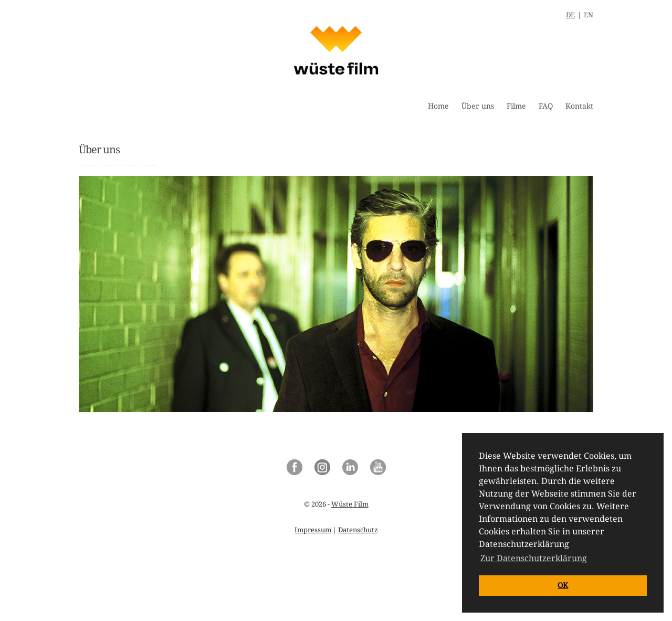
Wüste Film (350, 504)
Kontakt (579, 106)
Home (438, 106)
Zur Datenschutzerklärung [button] (534, 558)
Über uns (478, 106)
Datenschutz (358, 530)
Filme (516, 106)
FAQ (546, 106)
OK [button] (563, 585)
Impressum (313, 530)
